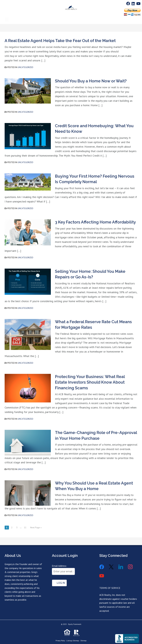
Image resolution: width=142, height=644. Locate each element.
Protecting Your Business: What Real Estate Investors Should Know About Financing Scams (90, 382)
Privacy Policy (60, 641)
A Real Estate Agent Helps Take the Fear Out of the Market (60, 41)
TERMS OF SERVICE (110, 588)
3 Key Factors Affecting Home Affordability (95, 222)
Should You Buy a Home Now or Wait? (91, 81)
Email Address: (59, 566)
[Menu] (7, 15)
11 (25, 527)
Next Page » (36, 527)
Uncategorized (26, 67)
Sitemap (83, 641)
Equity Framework (75, 624)
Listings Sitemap (73, 641)
